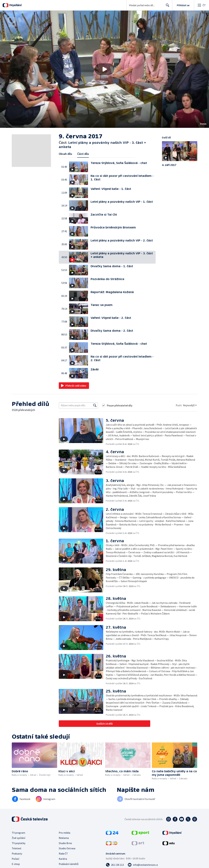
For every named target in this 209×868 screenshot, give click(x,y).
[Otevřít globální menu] (201, 5)
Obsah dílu (65, 154)
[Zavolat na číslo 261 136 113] (115, 865)
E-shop (16, 864)
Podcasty (17, 854)
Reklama (64, 838)
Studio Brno (65, 843)
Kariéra (63, 859)
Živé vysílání (18, 838)
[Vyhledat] (95, 405)
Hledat (167, 7)
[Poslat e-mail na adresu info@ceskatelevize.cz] (143, 865)
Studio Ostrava (67, 848)
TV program (18, 833)
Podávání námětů (69, 864)
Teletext (17, 848)
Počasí (15, 859)
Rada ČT (63, 854)
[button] (104, 69)
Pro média (64, 833)
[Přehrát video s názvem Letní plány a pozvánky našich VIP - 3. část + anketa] (104, 69)
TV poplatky (19, 843)
